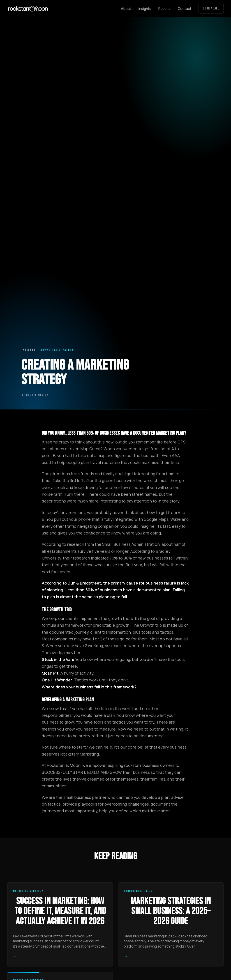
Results (164, 9)
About (126, 9)
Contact (185, 9)
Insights (145, 9)
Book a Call (211, 8)
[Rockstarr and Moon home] (28, 9)
